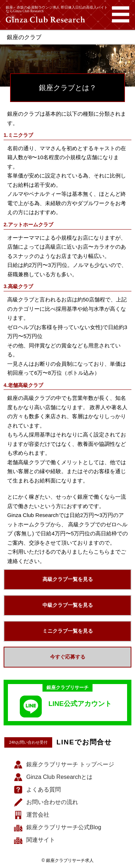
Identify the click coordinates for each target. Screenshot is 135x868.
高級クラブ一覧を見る (68, 579)
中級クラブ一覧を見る (68, 605)
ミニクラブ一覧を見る (68, 631)
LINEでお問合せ (84, 742)
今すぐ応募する (68, 657)
